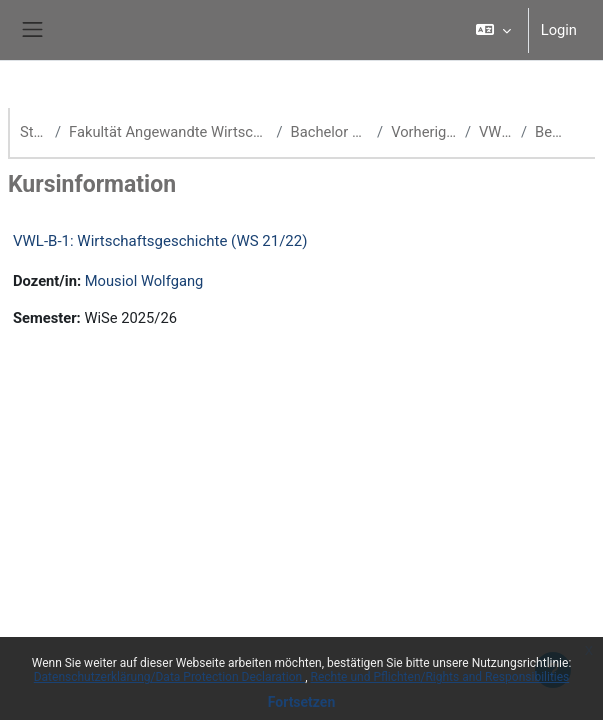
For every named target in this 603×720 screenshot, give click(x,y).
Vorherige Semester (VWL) (424, 132)
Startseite (33, 132)
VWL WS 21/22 (496, 132)
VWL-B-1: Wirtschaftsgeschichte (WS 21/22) (160, 241)
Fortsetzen (302, 702)
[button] (492, 30)
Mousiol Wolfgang (144, 281)
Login (559, 30)
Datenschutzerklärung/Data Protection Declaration (169, 677)
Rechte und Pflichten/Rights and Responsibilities (440, 677)
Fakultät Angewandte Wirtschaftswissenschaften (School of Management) (168, 132)
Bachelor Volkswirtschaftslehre (330, 132)
